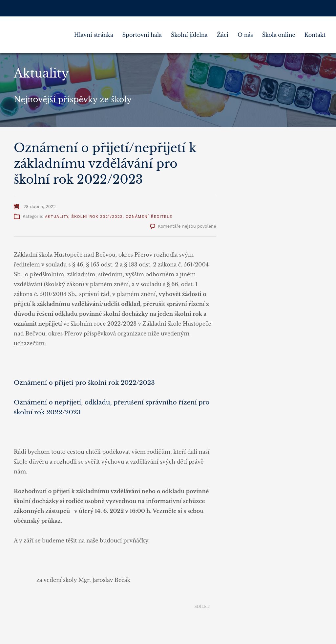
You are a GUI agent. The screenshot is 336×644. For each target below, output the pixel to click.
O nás (245, 35)
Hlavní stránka (94, 35)
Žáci (223, 35)
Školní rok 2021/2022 (97, 217)
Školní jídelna (189, 35)
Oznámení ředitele (149, 217)
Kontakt (315, 35)
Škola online (279, 35)
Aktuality (57, 217)
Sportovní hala (142, 35)
